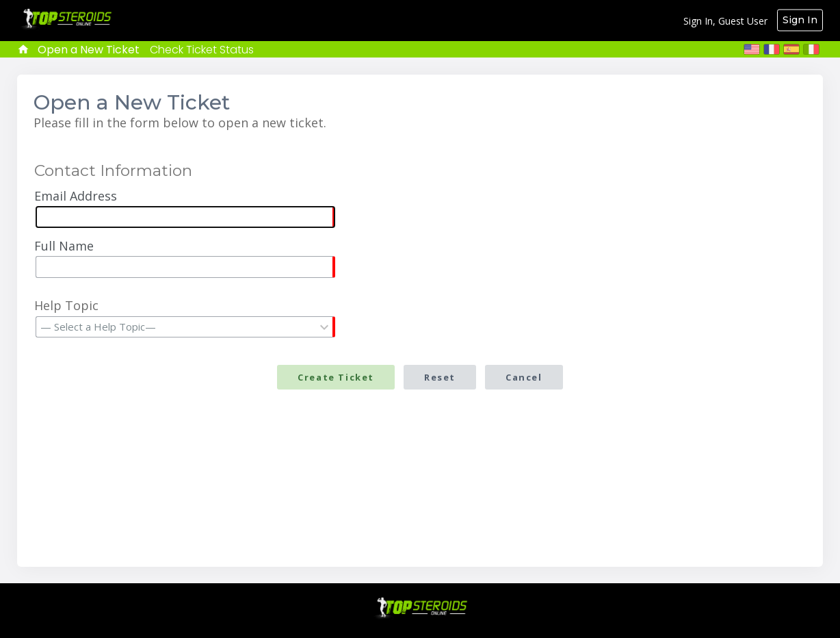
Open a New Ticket (89, 50)
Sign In (800, 20)
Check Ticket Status (202, 50)
